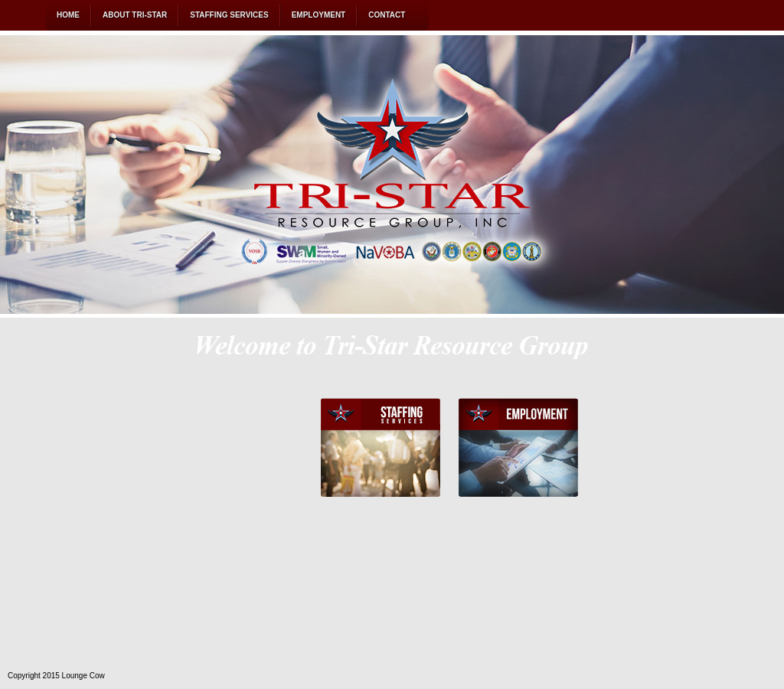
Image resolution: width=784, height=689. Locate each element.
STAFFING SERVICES (229, 15)
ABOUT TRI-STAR (135, 15)
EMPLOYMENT (319, 15)
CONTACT (387, 15)
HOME (68, 15)
